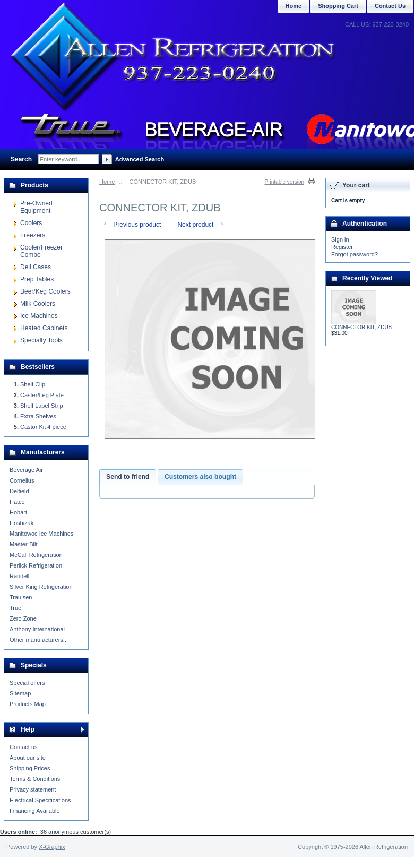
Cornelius (22, 480)
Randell (19, 576)
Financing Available (35, 811)
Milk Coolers (38, 304)
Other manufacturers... (39, 640)
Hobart (18, 512)
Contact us (24, 747)
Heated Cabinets (44, 328)
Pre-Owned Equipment (36, 207)
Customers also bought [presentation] (200, 477)
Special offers (27, 683)
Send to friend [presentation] (128, 477)
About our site (28, 758)
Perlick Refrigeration (36, 565)
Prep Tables (37, 279)
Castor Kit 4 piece (43, 427)
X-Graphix (52, 847)
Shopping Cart (338, 6)
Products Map (28, 704)
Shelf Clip (33, 384)
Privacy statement (33, 789)
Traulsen (21, 597)
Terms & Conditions (35, 779)
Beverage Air (26, 470)
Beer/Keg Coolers (45, 291)
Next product (201, 225)
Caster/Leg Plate (42, 395)
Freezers (33, 235)
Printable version (284, 182)
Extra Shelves (38, 416)
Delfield (19, 491)
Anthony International (37, 629)
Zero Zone (23, 618)
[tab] (128, 477)
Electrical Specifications (40, 800)
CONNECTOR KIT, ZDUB (361, 327)
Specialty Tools (41, 340)
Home (107, 182)
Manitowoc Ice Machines (41, 534)
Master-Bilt (24, 544)
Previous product (131, 225)
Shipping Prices (30, 768)
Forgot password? (355, 254)
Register (342, 247)
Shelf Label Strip (42, 406)
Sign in (340, 239)
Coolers (31, 223)
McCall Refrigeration (36, 555)
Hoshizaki (22, 523)
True (15, 608)
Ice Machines (39, 316)
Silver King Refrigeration (41, 587)
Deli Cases (36, 267)
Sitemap (20, 693)
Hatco (17, 502)
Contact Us (390, 6)
